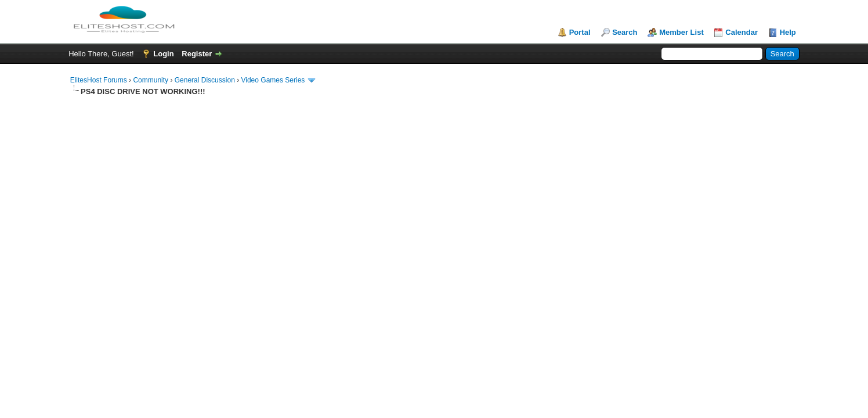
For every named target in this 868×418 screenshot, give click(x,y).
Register (197, 54)
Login (163, 54)
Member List (681, 32)
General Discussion (205, 80)
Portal (580, 32)
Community (151, 80)
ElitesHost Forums (99, 80)
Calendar (742, 32)
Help (788, 32)
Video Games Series (273, 80)
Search (625, 32)
